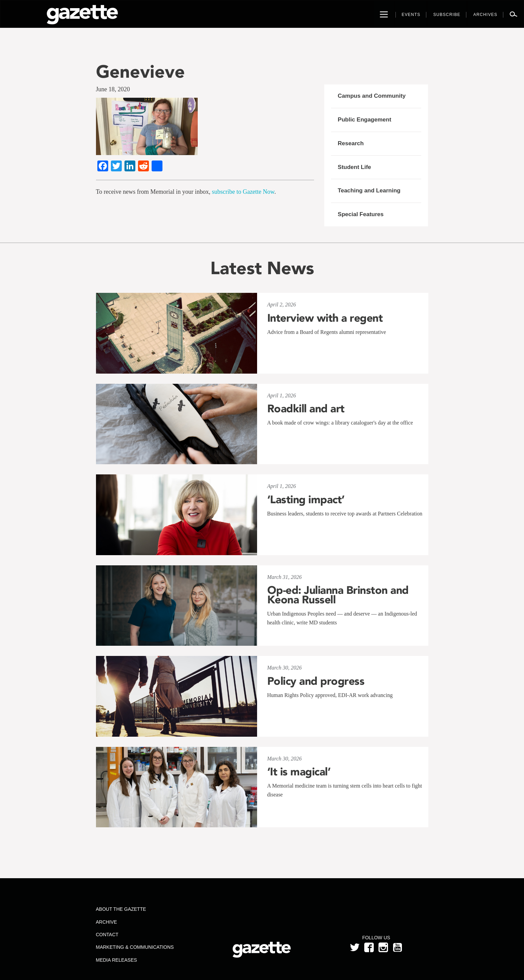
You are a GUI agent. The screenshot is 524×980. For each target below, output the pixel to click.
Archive (106, 922)
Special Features (361, 214)
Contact (107, 935)
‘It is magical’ (299, 772)
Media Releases (116, 960)
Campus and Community (372, 96)
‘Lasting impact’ (306, 500)
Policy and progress (316, 681)
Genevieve (140, 71)
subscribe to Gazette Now (243, 192)
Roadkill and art (306, 409)
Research (351, 143)
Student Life (354, 167)
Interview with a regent (325, 318)
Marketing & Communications (135, 947)
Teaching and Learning (369, 191)
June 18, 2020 (113, 89)
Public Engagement (365, 120)
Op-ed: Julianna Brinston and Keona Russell (338, 595)
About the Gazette (121, 909)
